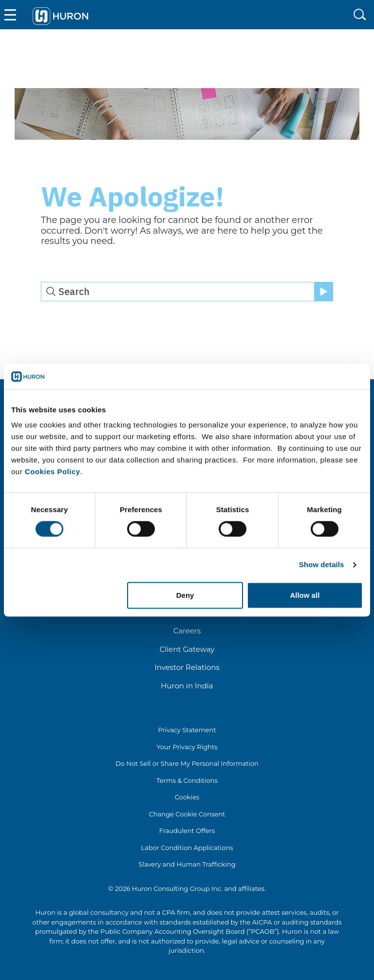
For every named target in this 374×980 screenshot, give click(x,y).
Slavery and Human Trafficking (187, 864)
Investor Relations (187, 667)
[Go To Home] (61, 15)
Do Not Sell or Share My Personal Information (187, 763)
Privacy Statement (187, 730)
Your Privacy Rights (187, 747)
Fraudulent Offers (187, 831)
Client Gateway (187, 649)
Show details (322, 565)
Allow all (305, 595)
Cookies (187, 797)
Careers (187, 631)
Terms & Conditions (187, 780)
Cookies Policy (53, 472)
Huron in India (187, 686)
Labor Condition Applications (187, 848)
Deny (185, 595)
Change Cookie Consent (187, 814)
